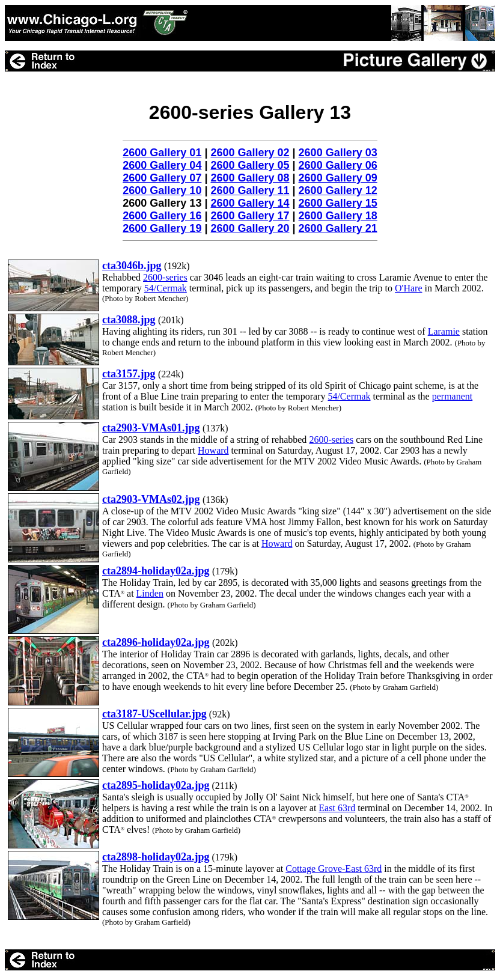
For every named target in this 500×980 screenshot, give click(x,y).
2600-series (165, 277)
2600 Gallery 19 (162, 228)
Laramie (444, 331)
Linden (150, 593)
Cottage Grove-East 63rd (334, 869)
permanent (453, 396)
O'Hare (409, 288)
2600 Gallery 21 (338, 228)
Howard (213, 450)
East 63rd (337, 808)
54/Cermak (166, 288)
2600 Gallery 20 (250, 228)
